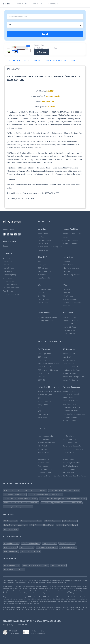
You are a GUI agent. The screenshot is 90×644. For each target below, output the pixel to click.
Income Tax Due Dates (71, 380)
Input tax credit (44, 278)
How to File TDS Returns (72, 367)
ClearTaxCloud (43, 299)
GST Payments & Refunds (48, 370)
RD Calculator (43, 463)
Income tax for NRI (70, 243)
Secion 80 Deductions (71, 240)
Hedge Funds (43, 405)
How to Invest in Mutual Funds (49, 391)
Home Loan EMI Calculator (73, 449)
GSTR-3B (41, 380)
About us (6, 258)
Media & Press (8, 268)
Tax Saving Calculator (71, 463)
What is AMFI (43, 414)
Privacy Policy (8, 625)
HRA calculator (43, 459)
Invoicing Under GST (46, 373)
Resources (38, 4)
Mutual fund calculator (46, 443)
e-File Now (42, 52)
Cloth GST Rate (69, 330)
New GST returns (44, 271)
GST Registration (44, 354)
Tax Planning (43, 237)
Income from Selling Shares (73, 377)
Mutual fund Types (45, 395)
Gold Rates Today (45, 469)
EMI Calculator (43, 439)
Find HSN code (68, 459)
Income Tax (67, 237)
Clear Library (8, 278)
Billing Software (68, 296)
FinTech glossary (9, 281)
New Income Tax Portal (71, 370)
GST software (43, 268)
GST (39, 261)
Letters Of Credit (69, 420)
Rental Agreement (70, 417)
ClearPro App (43, 302)
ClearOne (66, 293)
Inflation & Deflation (70, 401)
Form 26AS (67, 357)
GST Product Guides (11, 288)
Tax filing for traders (45, 321)
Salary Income (68, 364)
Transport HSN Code (70, 324)
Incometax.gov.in (69, 373)
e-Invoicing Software (71, 268)
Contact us (7, 261)
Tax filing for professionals (48, 317)
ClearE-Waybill (68, 265)
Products (22, 4)
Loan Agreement (69, 404)
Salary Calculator (69, 469)
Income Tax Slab (69, 354)
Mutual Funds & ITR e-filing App (50, 247)
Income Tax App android (72, 234)
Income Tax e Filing (45, 234)
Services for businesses (72, 302)
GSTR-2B (41, 377)
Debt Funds (42, 408)
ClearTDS (66, 271)
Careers (6, 265)
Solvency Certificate (70, 411)
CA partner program (46, 289)
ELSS (40, 398)
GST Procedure (44, 360)
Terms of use (22, 625)
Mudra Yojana (68, 398)
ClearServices (43, 243)
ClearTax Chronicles (11, 284)
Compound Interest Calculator (50, 476)
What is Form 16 (69, 360)
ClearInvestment (44, 240)
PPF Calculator (68, 436)
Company (53, 4)
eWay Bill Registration (71, 275)
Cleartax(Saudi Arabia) (12, 294)
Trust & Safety (8, 291)
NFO (39, 411)
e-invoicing (42, 275)
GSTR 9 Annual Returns (47, 367)
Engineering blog (9, 275)
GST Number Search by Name (74, 476)
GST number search (70, 439)
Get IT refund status (70, 466)
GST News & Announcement (49, 364)
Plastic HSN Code (69, 327)
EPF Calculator (68, 473)
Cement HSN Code (70, 321)
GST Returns (43, 357)
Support (6, 246)
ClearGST (66, 261)
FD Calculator (43, 466)
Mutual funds (43, 250)
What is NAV (42, 418)
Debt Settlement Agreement (74, 414)
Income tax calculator (46, 436)
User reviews (8, 271)
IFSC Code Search (70, 443)
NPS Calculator (68, 452)
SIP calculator (43, 449)
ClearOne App (68, 306)
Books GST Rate (69, 334)
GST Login (42, 265)
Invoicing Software (70, 299)
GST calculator (44, 452)
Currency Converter (45, 473)
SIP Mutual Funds (44, 401)
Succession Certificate (71, 407)
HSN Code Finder (69, 317)
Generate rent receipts (72, 446)
